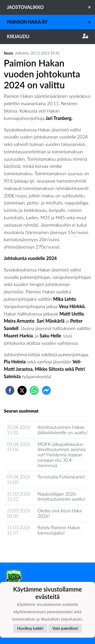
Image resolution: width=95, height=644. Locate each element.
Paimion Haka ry (51, 22)
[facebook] (10, 390)
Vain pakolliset (65, 628)
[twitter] (22, 390)
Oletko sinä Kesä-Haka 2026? (60, 513)
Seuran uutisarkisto (26, 547)
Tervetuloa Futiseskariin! (61, 477)
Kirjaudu (48, 36)
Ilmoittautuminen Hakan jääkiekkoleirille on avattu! (62, 430)
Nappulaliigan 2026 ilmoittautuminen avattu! (61, 496)
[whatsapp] (34, 390)
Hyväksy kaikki (30, 628)
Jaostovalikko (51, 7)
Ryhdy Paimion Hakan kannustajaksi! (59, 530)
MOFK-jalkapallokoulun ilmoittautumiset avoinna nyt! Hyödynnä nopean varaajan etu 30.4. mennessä (62, 455)
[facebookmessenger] (46, 390)
